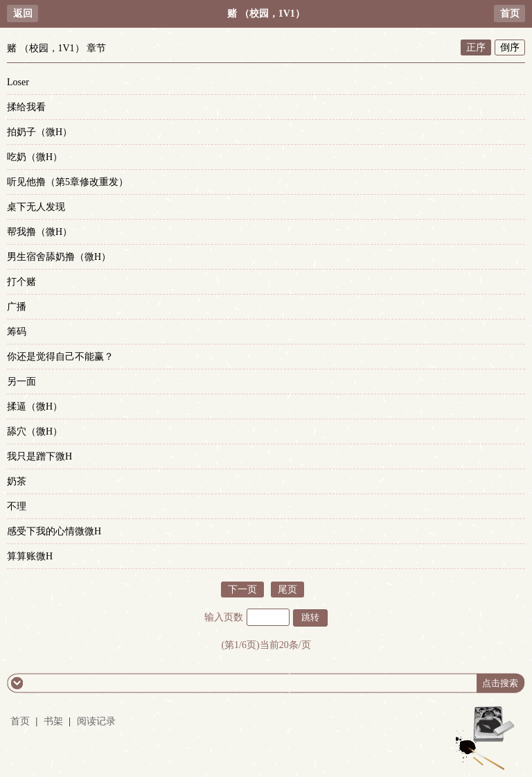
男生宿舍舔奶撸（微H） (59, 257)
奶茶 (17, 481)
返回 (23, 14)
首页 (510, 14)
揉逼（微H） (35, 407)
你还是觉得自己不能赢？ (60, 357)
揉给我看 (26, 107)
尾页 (287, 590)
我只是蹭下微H (39, 456)
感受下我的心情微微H (54, 531)
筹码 (17, 332)
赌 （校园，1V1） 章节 (56, 48)
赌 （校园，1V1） (266, 14)
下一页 (242, 590)
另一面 (21, 382)
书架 (53, 721)
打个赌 (21, 282)
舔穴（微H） (35, 431)
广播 (17, 307)
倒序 (510, 47)
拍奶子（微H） (39, 132)
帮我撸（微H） (39, 232)
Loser (18, 82)
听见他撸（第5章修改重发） (68, 182)
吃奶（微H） (35, 157)
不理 (17, 506)
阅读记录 (96, 721)
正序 (476, 47)
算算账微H (30, 556)
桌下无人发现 (36, 207)
